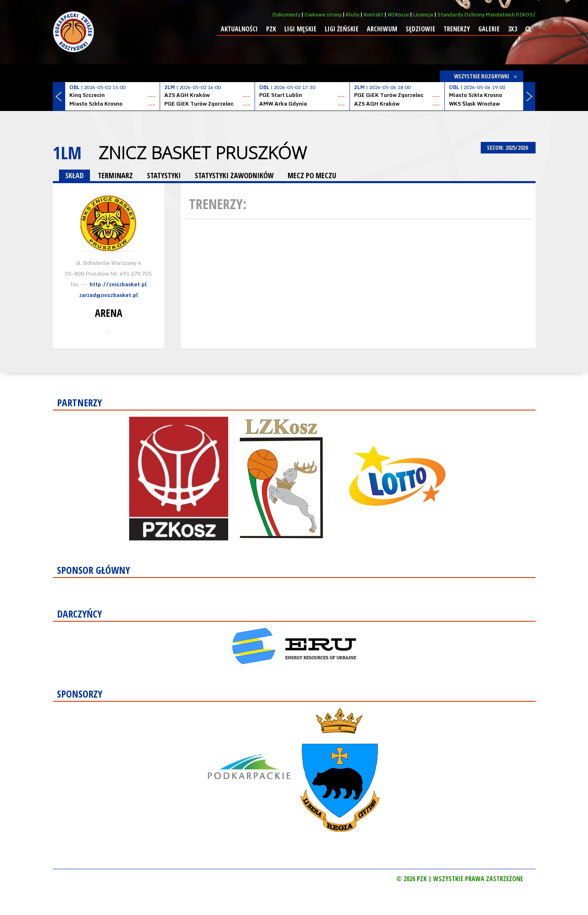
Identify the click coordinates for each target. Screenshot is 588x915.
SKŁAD (74, 175)
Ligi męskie (300, 29)
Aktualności (239, 29)
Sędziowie (420, 29)
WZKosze (398, 15)
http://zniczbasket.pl (118, 284)
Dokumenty (286, 15)
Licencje (423, 15)
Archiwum (382, 29)
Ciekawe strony (323, 15)
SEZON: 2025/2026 (508, 147)
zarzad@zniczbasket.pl (109, 295)
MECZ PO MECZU (312, 175)
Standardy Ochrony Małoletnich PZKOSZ (486, 15)
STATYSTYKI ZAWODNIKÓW (234, 175)
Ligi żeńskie (342, 29)
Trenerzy (457, 29)
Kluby (353, 15)
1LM (67, 152)
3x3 (512, 29)
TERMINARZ (115, 175)
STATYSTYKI (164, 175)
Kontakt (373, 15)
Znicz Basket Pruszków (202, 153)
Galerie (489, 29)
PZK (271, 29)
